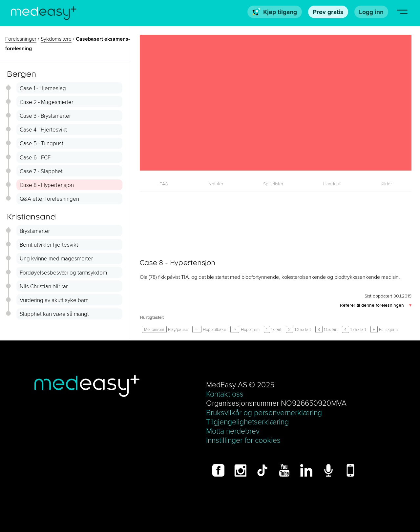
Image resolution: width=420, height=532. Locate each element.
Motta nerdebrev (233, 431)
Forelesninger (21, 39)
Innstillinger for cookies (243, 440)
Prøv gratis (328, 12)
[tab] (164, 184)
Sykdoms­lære (56, 39)
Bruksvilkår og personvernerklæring (264, 412)
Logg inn (371, 12)
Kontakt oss (225, 394)
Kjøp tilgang (275, 12)
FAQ (164, 184)
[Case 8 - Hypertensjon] (276, 103)
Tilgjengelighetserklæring (247, 422)
